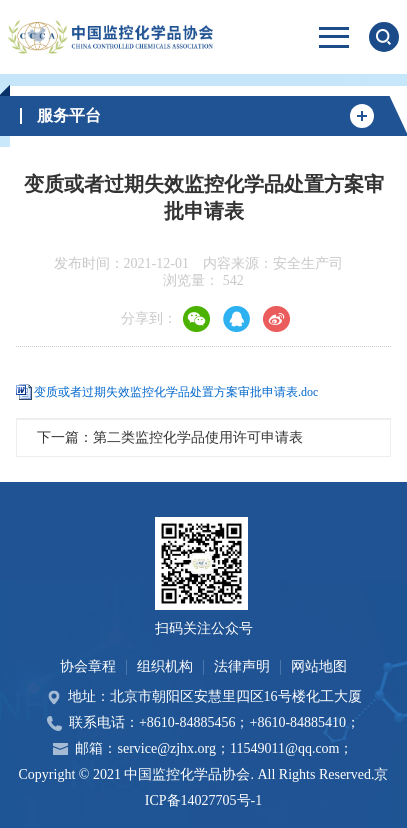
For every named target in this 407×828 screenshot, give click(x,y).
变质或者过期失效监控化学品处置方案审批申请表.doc (176, 392)
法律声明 (242, 666)
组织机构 (165, 666)
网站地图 (319, 666)
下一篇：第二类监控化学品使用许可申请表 (170, 437)
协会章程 (88, 666)
